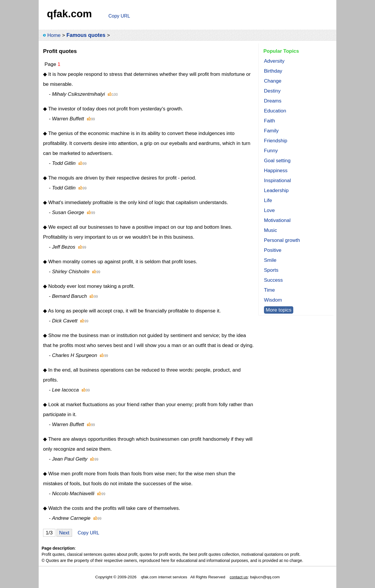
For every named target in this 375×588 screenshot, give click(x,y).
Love (269, 210)
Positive (273, 250)
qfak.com (69, 14)
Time (269, 290)
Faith (270, 121)
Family (271, 131)
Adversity (274, 61)
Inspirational (277, 181)
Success (273, 280)
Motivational (277, 220)
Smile (270, 260)
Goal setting (277, 161)
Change (273, 81)
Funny (271, 151)
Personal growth (282, 240)
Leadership (276, 190)
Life (268, 200)
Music (270, 230)
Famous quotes (86, 35)
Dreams (273, 101)
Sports (271, 270)
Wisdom (273, 300)
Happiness (276, 171)
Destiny (272, 91)
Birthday (273, 71)
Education (275, 111)
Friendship (276, 141)
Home (54, 35)
